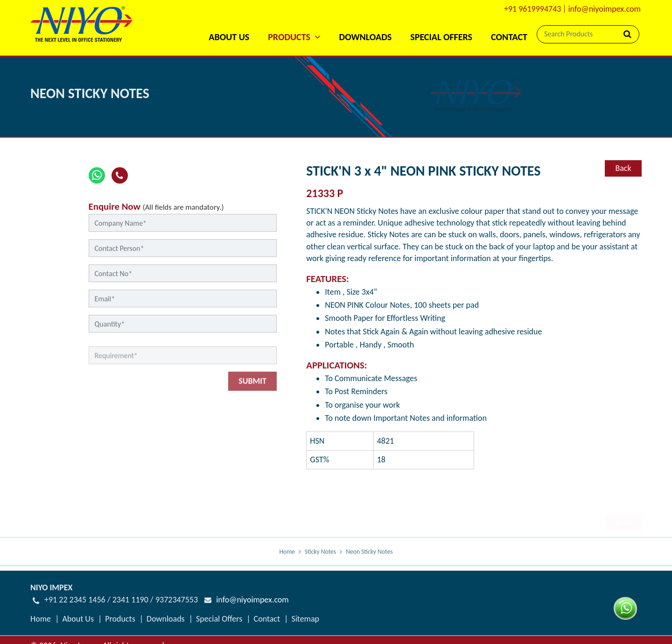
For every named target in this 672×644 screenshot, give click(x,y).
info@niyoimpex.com (604, 9)
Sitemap (305, 619)
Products (120, 619)
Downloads (366, 37)
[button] (294, 25)
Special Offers (441, 37)
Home (287, 559)
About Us (229, 37)
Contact (509, 37)
